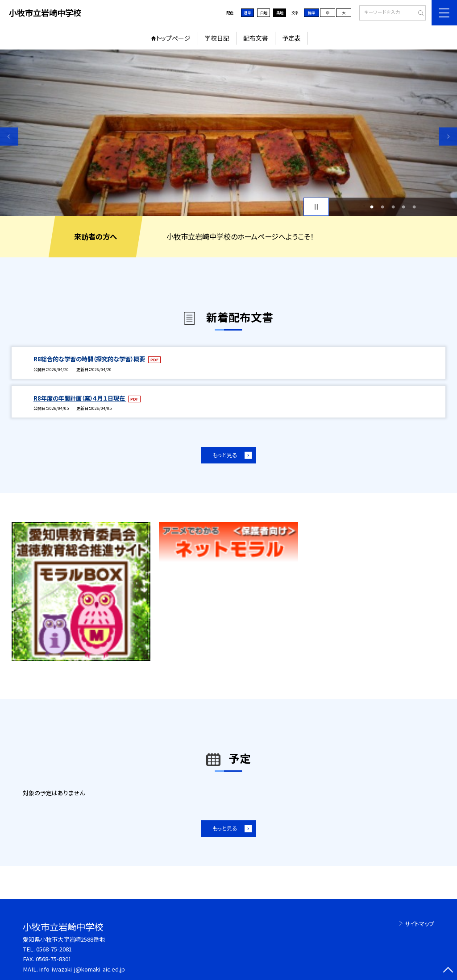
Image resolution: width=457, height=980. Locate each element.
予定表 (291, 38)
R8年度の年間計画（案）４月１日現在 (80, 398)
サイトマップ (419, 924)
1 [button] (372, 207)
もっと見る (225, 455)
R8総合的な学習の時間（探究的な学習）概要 (90, 359)
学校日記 (217, 38)
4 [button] (403, 207)
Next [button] (448, 136)
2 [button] (382, 207)
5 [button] (414, 207)
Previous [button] (9, 136)
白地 (264, 12)
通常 (247, 12)
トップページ (173, 38)
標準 (312, 12)
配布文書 (256, 38)
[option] (228, 133)
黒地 (280, 12)
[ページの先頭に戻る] (448, 971)
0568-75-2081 (54, 949)
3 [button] (393, 207)
